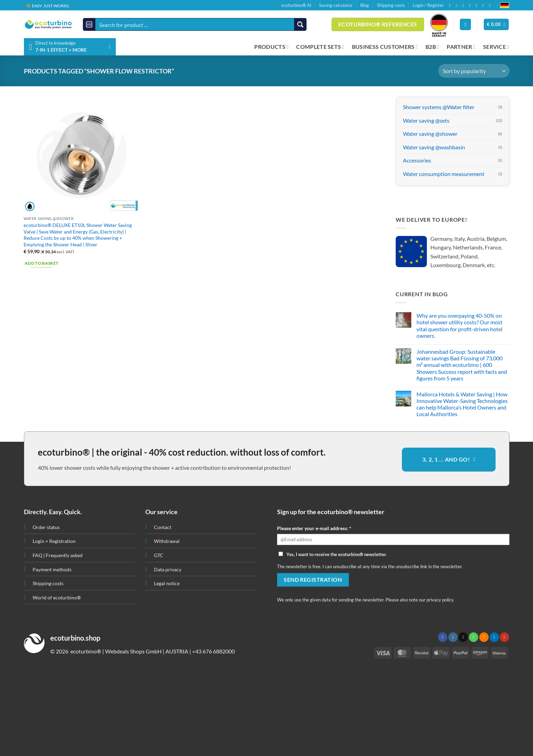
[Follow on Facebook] (451, 6)
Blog (365, 5)
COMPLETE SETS (320, 47)
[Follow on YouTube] (491, 6)
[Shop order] (474, 71)
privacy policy (440, 600)
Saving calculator (336, 5)
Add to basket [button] (42, 263)
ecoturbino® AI (296, 5)
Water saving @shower (430, 134)
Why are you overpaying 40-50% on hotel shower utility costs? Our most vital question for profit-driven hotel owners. (459, 326)
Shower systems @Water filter (439, 107)
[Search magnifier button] (300, 24)
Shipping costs (391, 5)
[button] (496, 24)
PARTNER (461, 47)
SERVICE (496, 47)
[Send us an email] (464, 6)
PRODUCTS (271, 47)
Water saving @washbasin (434, 147)
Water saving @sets (426, 120)
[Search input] (195, 24)
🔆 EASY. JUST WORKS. (48, 5)
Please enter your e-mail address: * (314, 528)
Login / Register (428, 5)
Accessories (417, 161)
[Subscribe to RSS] (478, 6)
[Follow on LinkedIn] (484, 6)
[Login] (465, 24)
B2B (432, 47)
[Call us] (471, 6)
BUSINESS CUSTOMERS (385, 47)
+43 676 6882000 (213, 651)
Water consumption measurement (444, 174)
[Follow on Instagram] (458, 6)
